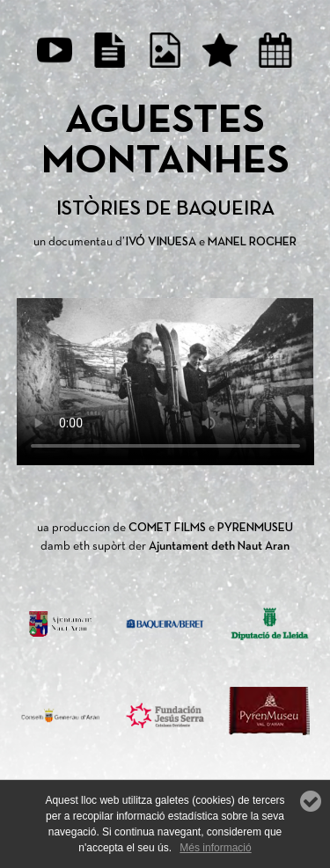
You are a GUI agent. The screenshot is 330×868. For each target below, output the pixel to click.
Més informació (215, 848)
